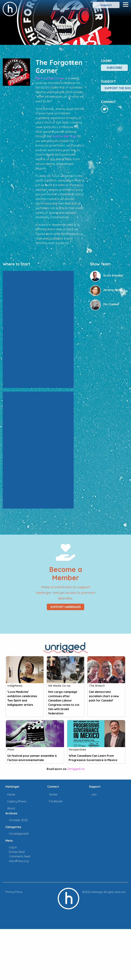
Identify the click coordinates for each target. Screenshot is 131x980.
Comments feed (20, 856)
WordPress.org (19, 861)
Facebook (56, 801)
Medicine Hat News (64, 136)
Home (11, 794)
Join (94, 794)
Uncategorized (19, 834)
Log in (13, 847)
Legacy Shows (17, 801)
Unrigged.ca (76, 769)
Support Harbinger (65, 607)
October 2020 (18, 820)
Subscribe (114, 68)
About (11, 808)
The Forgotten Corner (50, 78)
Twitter (53, 794)
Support (106, 5)
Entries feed (17, 852)
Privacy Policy (14, 892)
